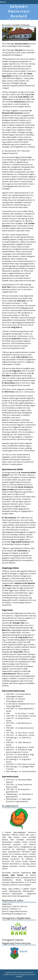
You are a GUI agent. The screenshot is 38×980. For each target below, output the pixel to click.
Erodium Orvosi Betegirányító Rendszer (23, 975)
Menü (3, 2)
